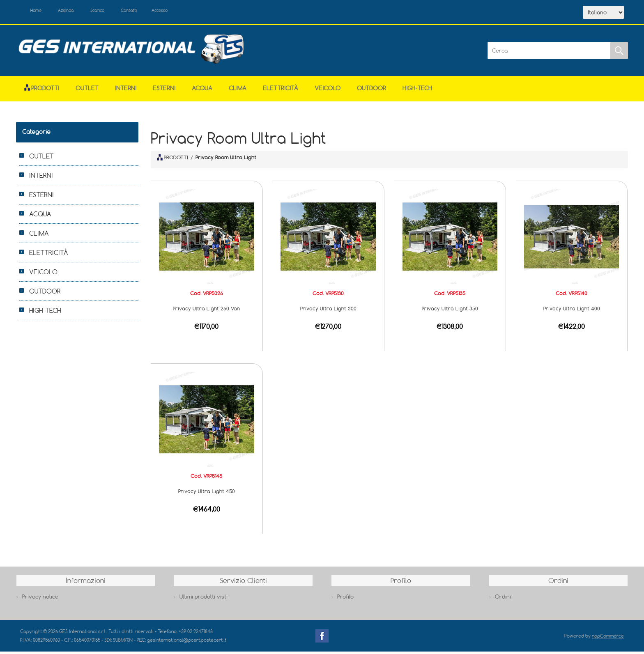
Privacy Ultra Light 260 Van (206, 311)
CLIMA (238, 91)
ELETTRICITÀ (281, 91)
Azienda (76, 11)
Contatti (153, 11)
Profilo (345, 599)
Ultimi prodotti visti (204, 599)
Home (40, 11)
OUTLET (87, 91)
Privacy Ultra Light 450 (207, 493)
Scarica (115, 11)
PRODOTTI (172, 159)
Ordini (503, 599)
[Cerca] (549, 53)
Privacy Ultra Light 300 (328, 311)
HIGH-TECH (417, 91)
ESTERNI (164, 91)
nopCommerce (608, 638)
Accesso (190, 11)
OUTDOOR (371, 91)
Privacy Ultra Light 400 (572, 311)
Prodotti (42, 91)
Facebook (322, 638)
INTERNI (126, 91)
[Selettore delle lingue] (603, 14)
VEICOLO (328, 91)
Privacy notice (40, 599)
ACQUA (202, 91)
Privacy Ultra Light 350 (450, 311)
